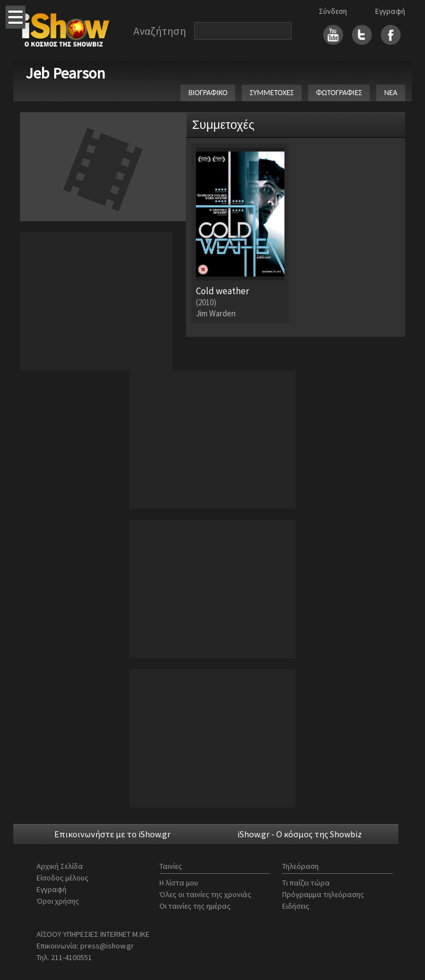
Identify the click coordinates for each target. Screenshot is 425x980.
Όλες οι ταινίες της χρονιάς (205, 894)
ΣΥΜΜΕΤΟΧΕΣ (272, 93)
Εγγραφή (390, 11)
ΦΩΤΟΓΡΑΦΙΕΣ (339, 93)
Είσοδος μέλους (63, 878)
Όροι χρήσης (58, 901)
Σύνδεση (333, 11)
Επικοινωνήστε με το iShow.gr (112, 834)
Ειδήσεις (296, 906)
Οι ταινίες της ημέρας (195, 906)
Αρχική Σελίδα (60, 866)
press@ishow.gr (107, 946)
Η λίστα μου (179, 883)
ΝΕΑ (391, 93)
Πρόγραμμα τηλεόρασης (323, 894)
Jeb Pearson (65, 73)
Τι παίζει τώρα (306, 883)
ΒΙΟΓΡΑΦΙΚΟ (208, 93)
